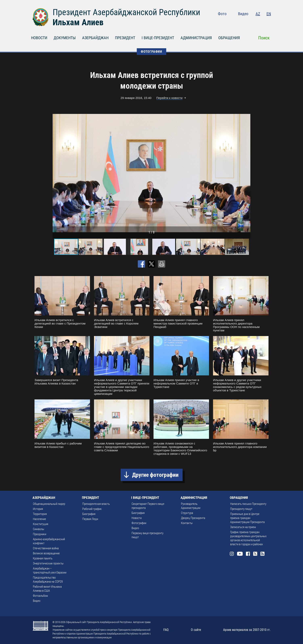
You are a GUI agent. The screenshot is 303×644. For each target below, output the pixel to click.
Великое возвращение (46, 553)
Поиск (264, 38)
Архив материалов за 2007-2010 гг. (247, 630)
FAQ (166, 630)
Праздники (40, 534)
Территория (40, 514)
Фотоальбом (40, 596)
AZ (258, 14)
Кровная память (43, 558)
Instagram (235, 22)
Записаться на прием (243, 527)
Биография (89, 514)
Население (39, 519)
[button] (247, 173)
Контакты (187, 523)
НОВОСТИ (39, 38)
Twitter (261, 22)
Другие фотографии (155, 475)
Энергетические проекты (48, 563)
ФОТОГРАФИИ (151, 52)
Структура (187, 513)
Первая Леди (90, 519)
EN (269, 14)
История (38, 509)
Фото (222, 14)
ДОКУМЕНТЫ (65, 38)
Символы (39, 529)
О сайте (196, 630)
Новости (137, 518)
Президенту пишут (241, 509)
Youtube (244, 22)
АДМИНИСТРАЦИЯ (196, 38)
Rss (269, 22)
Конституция (41, 524)
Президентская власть (96, 504)
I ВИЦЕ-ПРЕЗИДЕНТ (158, 38)
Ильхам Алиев (78, 22)
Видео (243, 14)
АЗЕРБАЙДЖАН (95, 38)
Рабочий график (92, 509)
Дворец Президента (193, 518)
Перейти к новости (169, 98)
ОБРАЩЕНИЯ (229, 38)
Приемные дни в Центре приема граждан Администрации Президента (247, 518)
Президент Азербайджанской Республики (126, 12)
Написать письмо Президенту (248, 504)
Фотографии (139, 523)
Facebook (253, 22)
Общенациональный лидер (49, 504)
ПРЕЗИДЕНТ (125, 38)
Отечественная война (46, 548)
